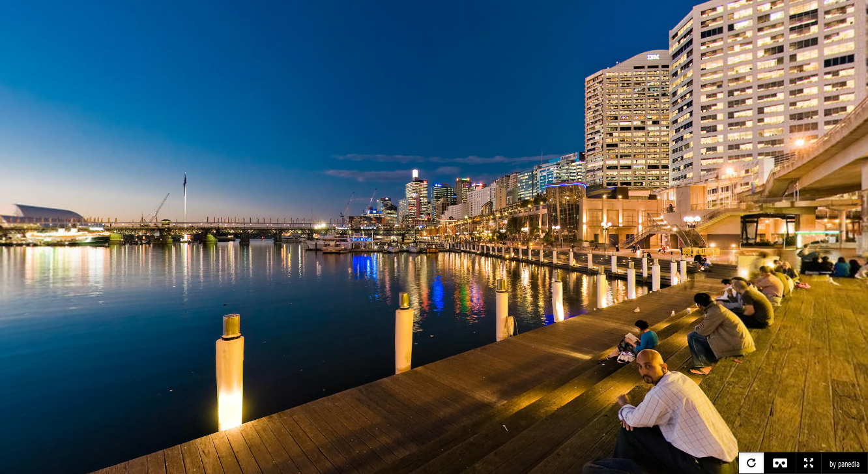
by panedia (845, 464)
